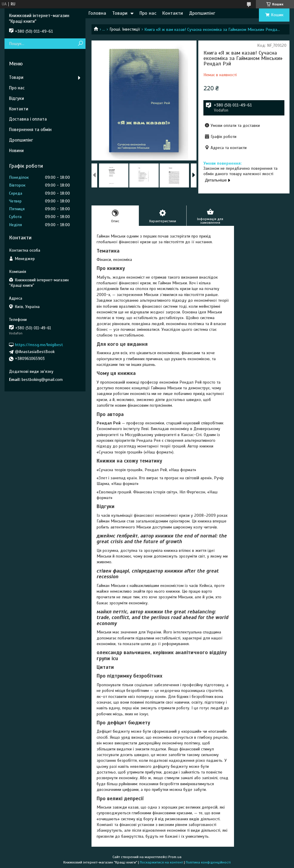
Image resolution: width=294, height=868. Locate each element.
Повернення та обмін (30, 130)
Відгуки (16, 98)
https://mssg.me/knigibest (39, 345)
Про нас (148, 13)
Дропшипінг (202, 13)
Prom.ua (175, 857)
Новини (16, 151)
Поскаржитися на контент (161, 862)
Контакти (173, 13)
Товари (120, 13)
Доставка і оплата (28, 119)
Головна (97, 13)
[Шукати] (80, 44)
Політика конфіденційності (208, 862)
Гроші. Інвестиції (125, 29)
